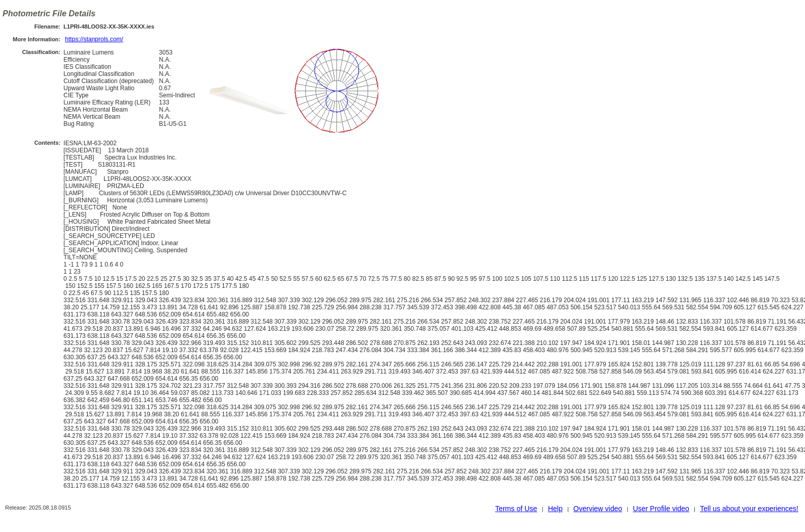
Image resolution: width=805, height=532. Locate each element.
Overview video (598, 509)
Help (555, 509)
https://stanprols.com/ (94, 39)
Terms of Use (516, 509)
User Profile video (661, 509)
